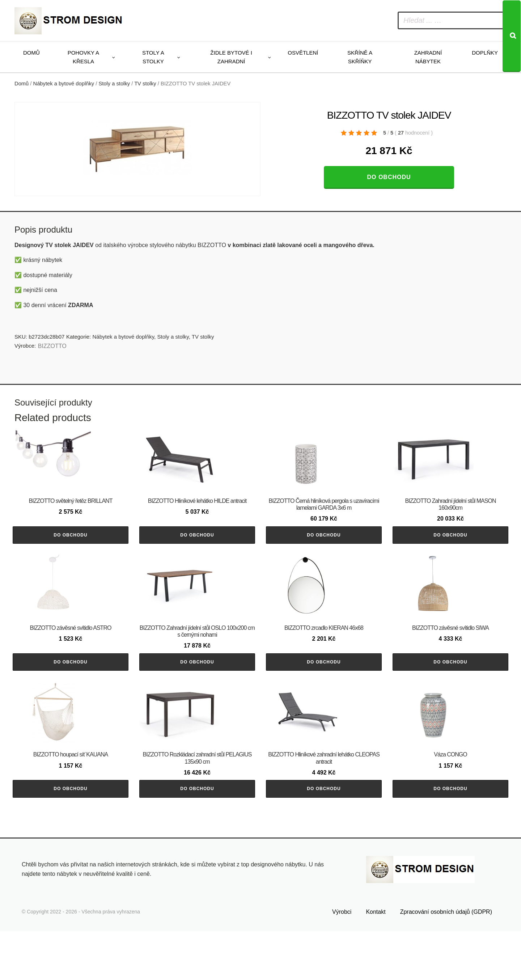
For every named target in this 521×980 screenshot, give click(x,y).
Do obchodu (389, 177)
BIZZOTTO (52, 346)
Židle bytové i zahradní (231, 57)
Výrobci (342, 961)
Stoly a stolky (153, 57)
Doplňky (485, 53)
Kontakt (376, 961)
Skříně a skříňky (360, 57)
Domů (31, 53)
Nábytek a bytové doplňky (64, 84)
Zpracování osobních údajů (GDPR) (446, 961)
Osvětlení (303, 53)
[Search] (512, 36)
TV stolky (145, 84)
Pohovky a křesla (83, 57)
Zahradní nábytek (428, 57)
